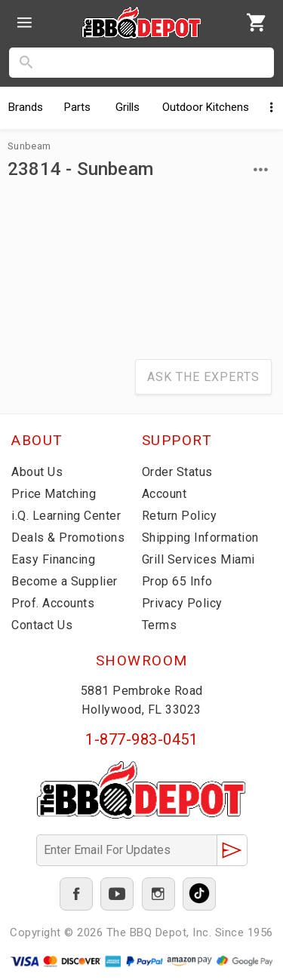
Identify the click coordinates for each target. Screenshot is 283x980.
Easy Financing (53, 559)
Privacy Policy (182, 603)
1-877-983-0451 (141, 739)
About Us (37, 472)
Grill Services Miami (198, 559)
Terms (160, 625)
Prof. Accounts (53, 603)
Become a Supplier (65, 581)
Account (165, 494)
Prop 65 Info (177, 581)
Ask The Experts (203, 377)
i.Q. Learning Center (66, 516)
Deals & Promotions (68, 538)
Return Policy (180, 516)
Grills (128, 107)
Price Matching (54, 494)
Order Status (177, 472)
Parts (77, 107)
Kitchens (206, 107)
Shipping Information (200, 538)
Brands (26, 107)
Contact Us (42, 625)
